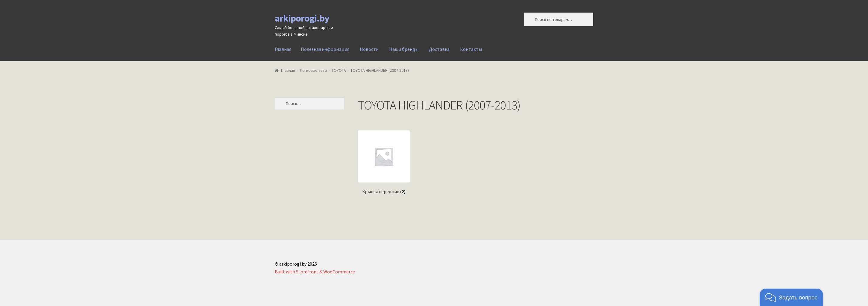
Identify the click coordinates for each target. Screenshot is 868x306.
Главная (283, 49)
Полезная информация (325, 49)
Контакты (471, 49)
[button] (791, 297)
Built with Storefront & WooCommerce (315, 272)
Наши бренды (404, 49)
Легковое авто (313, 70)
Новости (369, 49)
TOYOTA (339, 70)
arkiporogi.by (302, 18)
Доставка (439, 49)
